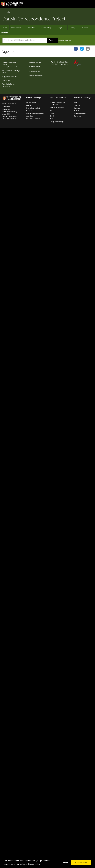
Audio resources (35, 67)
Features (77, 105)
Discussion (77, 108)
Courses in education (33, 119)
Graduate (29, 105)
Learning (72, 28)
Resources (85, 28)
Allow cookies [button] (81, 863)
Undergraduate (31, 102)
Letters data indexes (36, 75)
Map (51, 110)
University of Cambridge (12, 71)
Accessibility (6, 114)
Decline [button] (65, 863)
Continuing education (33, 111)
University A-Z (7, 110)
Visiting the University (57, 107)
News (52, 113)
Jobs (52, 119)
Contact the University (10, 112)
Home (4, 12)
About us (5, 33)
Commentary (46, 28)
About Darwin (16, 28)
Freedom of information (10, 116)
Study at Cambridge (34, 98)
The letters (31, 28)
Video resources (35, 71)
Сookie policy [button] (34, 864)
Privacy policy (7, 80)
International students (33, 108)
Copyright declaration (9, 77)
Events (52, 116)
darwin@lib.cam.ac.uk (10, 67)
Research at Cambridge (82, 98)
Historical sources (35, 62)
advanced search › (65, 40)
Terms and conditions (9, 118)
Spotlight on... (78, 111)
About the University (58, 98)
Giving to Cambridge (57, 122)
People (60, 28)
